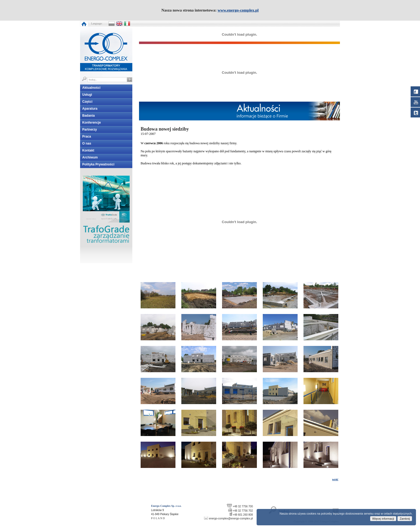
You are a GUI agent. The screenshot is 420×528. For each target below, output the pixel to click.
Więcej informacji (383, 519)
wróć (335, 479)
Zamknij (405, 519)
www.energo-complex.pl (238, 10)
